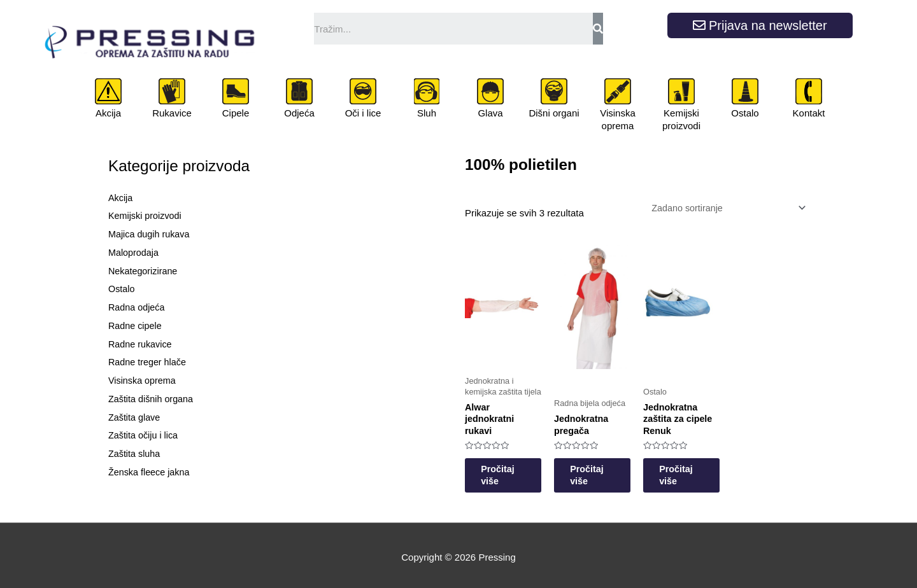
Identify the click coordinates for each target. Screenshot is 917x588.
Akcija (108, 113)
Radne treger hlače (149, 362)
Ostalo (745, 113)
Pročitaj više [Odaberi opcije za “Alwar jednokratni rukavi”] (508, 470)
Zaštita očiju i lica (145, 435)
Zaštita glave (135, 417)
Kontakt (809, 113)
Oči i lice (363, 113)
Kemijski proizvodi (681, 119)
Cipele (236, 113)
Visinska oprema (618, 119)
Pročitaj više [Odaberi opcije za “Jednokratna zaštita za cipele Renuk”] (705, 470)
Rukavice (172, 113)
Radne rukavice (141, 344)
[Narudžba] (723, 209)
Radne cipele (136, 325)
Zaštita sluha (135, 453)
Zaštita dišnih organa (153, 399)
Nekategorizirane (144, 271)
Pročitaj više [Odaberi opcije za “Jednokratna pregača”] (607, 470)
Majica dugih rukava (151, 234)
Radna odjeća (138, 307)
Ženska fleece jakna (151, 472)
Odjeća (299, 113)
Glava (490, 113)
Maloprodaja (135, 252)
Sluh (427, 113)
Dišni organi (554, 113)
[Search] (598, 29)
